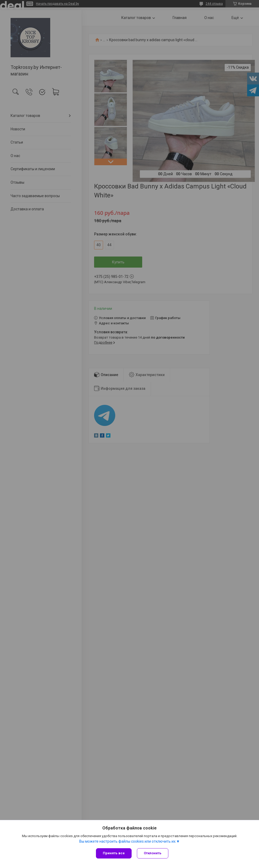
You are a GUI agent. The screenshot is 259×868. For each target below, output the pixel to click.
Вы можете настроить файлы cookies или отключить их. (128, 841)
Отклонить (153, 853)
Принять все (114, 853)
